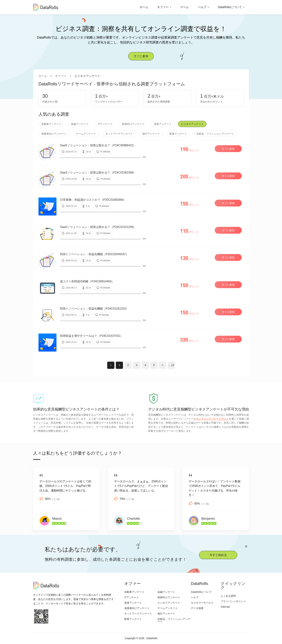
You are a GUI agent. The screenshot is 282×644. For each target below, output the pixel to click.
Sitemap (225, 607)
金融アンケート (80, 124)
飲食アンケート (178, 134)
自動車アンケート (51, 124)
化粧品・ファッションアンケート (215, 134)
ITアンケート (105, 124)
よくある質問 (228, 596)
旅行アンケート (151, 134)
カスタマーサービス (202, 603)
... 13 (171, 365)
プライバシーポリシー (233, 601)
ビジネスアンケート (192, 124)
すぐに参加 (141, 56)
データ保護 (197, 608)
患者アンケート (163, 124)
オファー (163, 7)
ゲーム (185, 7)
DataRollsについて (230, 7)
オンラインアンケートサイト (212, 419)
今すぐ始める (218, 555)
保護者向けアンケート (54, 134)
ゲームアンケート (86, 134)
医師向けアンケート (133, 124)
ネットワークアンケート (119, 134)
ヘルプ (202, 7)
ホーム (144, 7)
